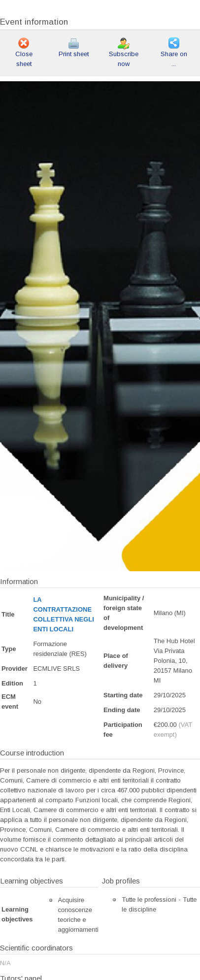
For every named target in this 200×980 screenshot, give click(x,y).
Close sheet (24, 53)
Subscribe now (124, 53)
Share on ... (174, 53)
